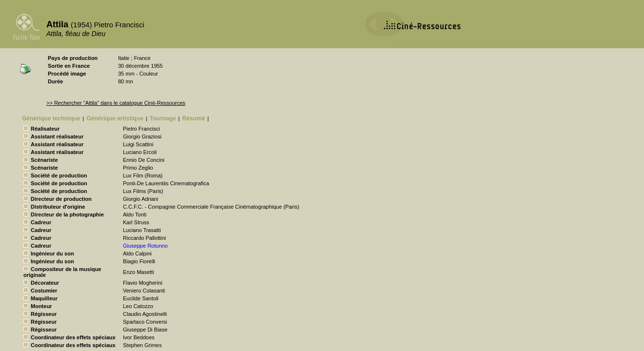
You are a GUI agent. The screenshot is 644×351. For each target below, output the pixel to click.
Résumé (193, 118)
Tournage (163, 118)
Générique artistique (115, 118)
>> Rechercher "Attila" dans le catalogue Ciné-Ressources (116, 103)
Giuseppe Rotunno (145, 246)
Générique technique (51, 118)
